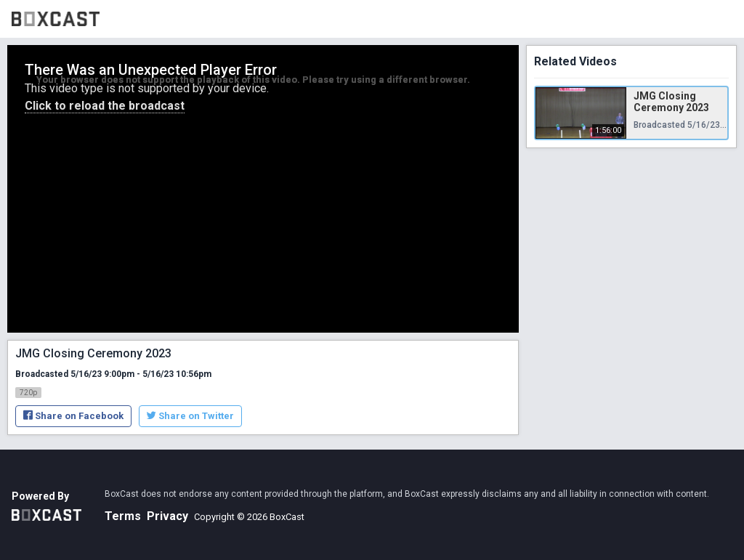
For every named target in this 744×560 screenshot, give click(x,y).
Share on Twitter (190, 416)
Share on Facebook (73, 416)
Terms (123, 516)
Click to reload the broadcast (105, 106)
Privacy (167, 516)
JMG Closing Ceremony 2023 (671, 102)
